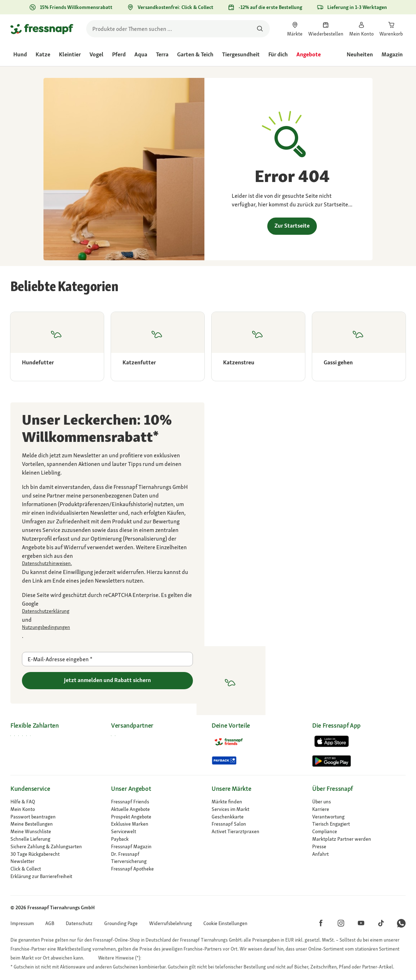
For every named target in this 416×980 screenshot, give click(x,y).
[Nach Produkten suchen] (260, 29)
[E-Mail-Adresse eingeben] (107, 659)
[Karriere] (359, 809)
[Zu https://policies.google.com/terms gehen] (107, 627)
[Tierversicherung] (158, 861)
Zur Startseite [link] (292, 226)
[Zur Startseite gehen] (42, 29)
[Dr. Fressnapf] (158, 854)
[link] (295, 29)
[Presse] (359, 847)
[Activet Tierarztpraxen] (258, 832)
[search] (178, 29)
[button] (225, 923)
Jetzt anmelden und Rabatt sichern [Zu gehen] (107, 680)
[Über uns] (359, 802)
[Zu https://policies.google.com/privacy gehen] (107, 611)
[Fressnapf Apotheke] (158, 869)
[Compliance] (359, 832)
